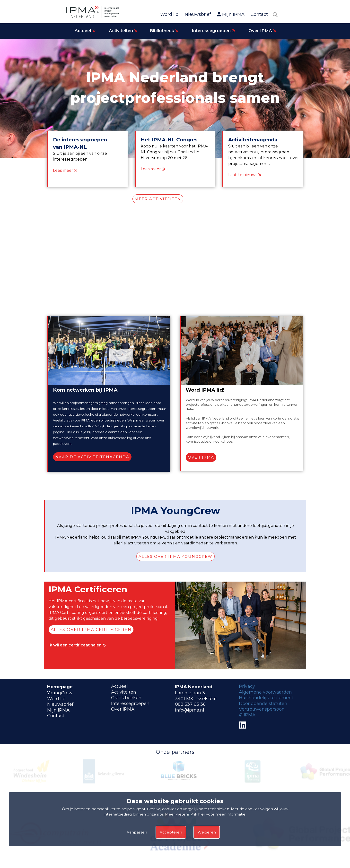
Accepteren (171, 832)
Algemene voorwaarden (265, 692)
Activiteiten (123, 31)
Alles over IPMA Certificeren (91, 630)
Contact (259, 14)
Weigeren (207, 832)
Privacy (247, 686)
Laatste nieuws (243, 175)
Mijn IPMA (231, 14)
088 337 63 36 (190, 704)
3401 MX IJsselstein (196, 699)
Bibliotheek (164, 31)
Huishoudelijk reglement (266, 698)
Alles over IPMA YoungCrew (175, 556)
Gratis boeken (126, 698)
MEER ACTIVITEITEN (158, 199)
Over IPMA (262, 31)
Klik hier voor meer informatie (218, 814)
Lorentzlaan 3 (190, 693)
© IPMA (247, 715)
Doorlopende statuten (263, 704)
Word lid (169, 14)
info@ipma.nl (190, 710)
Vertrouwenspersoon (262, 709)
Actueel (85, 31)
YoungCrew (60, 693)
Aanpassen (137, 832)
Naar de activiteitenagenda (92, 457)
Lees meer (63, 170)
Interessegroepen (214, 31)
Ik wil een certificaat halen (77, 645)
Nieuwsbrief (198, 14)
